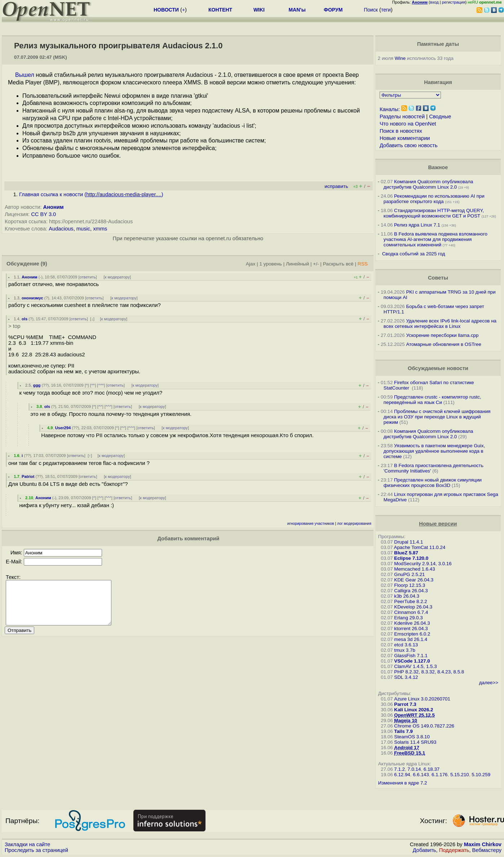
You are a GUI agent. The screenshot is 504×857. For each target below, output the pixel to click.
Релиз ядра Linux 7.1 (417, 225)
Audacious (61, 229)
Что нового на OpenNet (408, 124)
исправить (336, 186)
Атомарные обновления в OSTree (443, 344)
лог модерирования (354, 524)
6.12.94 (402, 775)
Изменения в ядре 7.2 (403, 783)
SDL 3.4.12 (406, 677)
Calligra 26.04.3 (411, 591)
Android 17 (407, 748)
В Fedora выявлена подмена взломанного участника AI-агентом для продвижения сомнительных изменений (436, 239)
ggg (37, 385)
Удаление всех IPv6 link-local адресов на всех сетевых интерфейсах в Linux (440, 324)
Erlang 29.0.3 (408, 618)
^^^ (101, 385)
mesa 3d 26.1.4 (411, 639)
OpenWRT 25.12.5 (414, 715)
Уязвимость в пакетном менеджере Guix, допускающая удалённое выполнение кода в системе (434, 451)
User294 (63, 428)
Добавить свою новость (409, 145)
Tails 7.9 (403, 731)
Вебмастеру (487, 850)
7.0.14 (414, 769)
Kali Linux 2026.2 (414, 710)
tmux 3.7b (405, 650)
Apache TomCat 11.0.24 (420, 547)
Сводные (440, 117)
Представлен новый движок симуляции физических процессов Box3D (433, 483)
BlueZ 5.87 (406, 553)
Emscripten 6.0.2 (412, 634)
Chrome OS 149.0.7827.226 (424, 726)
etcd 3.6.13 (406, 645)
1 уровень (270, 264)
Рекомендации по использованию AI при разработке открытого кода (434, 199)
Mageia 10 (406, 720)
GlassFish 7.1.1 (411, 656)
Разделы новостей (402, 117)
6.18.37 (432, 769)
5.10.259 (481, 775)
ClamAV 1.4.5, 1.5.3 (415, 666)
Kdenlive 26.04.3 (412, 623)
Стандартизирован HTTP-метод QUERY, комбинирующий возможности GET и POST (434, 213)
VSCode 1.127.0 (412, 661)
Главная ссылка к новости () (91, 194)
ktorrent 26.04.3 (411, 629)
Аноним (54, 207)
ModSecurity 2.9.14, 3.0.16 (423, 564)
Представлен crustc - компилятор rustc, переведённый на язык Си (432, 400)
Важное (438, 167)
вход (434, 2)
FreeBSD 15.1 (410, 753)
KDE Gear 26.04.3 (414, 580)
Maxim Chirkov (483, 844)
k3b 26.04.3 (407, 596)
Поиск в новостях (401, 131)
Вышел (25, 75)
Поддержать (454, 850)
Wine (400, 58)
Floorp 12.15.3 (410, 585)
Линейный (297, 264)
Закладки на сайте (27, 844)
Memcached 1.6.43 (414, 569)
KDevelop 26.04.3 (413, 607)
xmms (100, 229)
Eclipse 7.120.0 (411, 558)
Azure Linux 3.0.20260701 (422, 699)
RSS (363, 264)
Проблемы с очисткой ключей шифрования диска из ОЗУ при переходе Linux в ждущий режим (437, 417)
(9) (44, 264)
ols (25, 319)
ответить (88, 277)
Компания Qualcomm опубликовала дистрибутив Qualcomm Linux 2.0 (428, 184)
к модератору (117, 277)
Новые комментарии (405, 138)
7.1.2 (399, 769)
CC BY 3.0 (43, 214)
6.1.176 (439, 775)
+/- (316, 264)
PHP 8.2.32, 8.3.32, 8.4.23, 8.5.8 (429, 672)
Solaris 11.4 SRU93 (415, 742)
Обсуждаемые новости (438, 368)
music (83, 229)
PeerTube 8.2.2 (410, 601)
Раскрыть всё (338, 264)
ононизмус (32, 298)
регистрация (454, 2)
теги (386, 10)
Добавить (425, 850)
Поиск (371, 10)
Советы (438, 278)
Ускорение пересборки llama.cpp (442, 335)
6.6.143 (421, 775)
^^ (93, 385)
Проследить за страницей (36, 850)
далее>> (489, 683)
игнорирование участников (311, 524)
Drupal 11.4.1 (408, 542)
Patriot (28, 476)
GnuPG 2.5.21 (409, 574)
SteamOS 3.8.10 (412, 737)
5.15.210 (460, 775)
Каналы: (390, 109)
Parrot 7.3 (405, 704)
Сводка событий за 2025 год (414, 254)
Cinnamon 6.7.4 (411, 612)
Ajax (251, 264)
